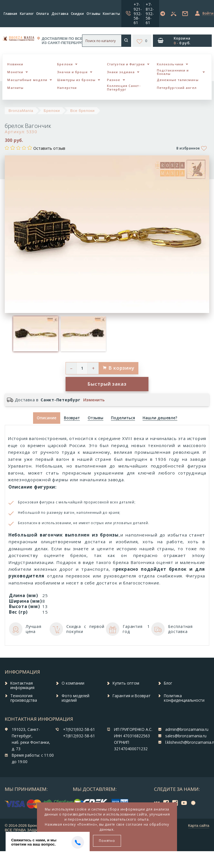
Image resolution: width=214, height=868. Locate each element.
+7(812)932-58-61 (79, 736)
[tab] (72, 418)
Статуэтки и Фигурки (126, 64)
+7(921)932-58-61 (79, 729)
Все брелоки (82, 111)
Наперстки (67, 88)
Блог (168, 683)
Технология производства (24, 698)
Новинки (15, 64)
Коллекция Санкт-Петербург (124, 88)
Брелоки (65, 64)
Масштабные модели (27, 80)
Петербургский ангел (177, 88)
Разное (114, 80)
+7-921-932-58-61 (138, 13)
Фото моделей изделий (75, 698)
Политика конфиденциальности (184, 698)
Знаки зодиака (121, 72)
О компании (73, 683)
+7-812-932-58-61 (150, 13)
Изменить (94, 400)
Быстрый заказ (107, 384)
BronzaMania (21, 111)
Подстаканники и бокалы (173, 72)
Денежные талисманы (178, 80)
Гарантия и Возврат (132, 696)
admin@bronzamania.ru (187, 729)
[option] (36, 334)
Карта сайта (199, 826)
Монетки (15, 72)
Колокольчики (170, 64)
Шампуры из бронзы (76, 80)
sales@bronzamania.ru (186, 736)
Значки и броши (72, 72)
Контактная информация (22, 685)
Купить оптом (126, 683)
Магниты (15, 88)
